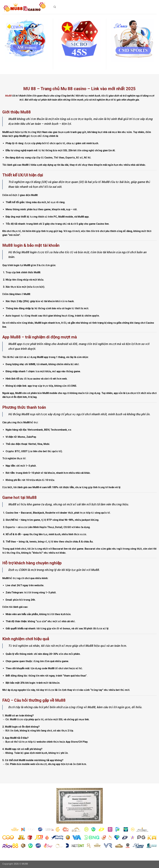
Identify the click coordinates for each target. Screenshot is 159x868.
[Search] (55, 7)
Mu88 (8, 96)
